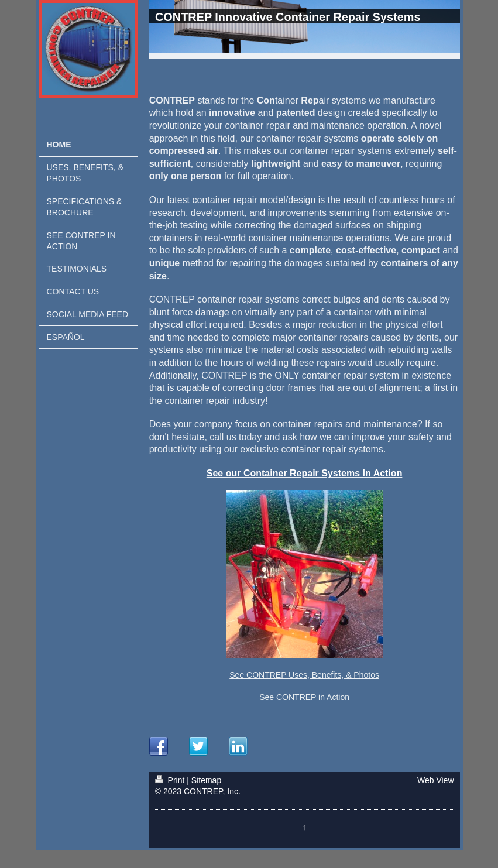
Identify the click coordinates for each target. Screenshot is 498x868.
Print (171, 780)
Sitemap (206, 780)
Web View (436, 780)
